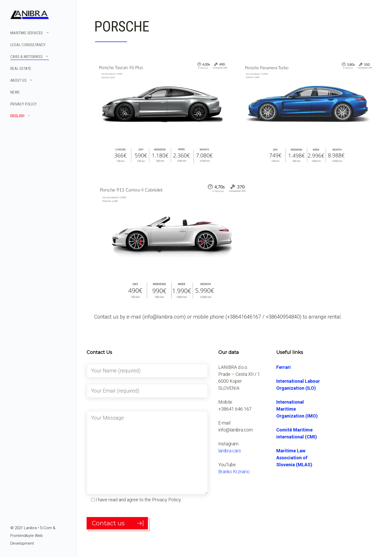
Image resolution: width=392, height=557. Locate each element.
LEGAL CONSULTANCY (28, 45)
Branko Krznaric (234, 472)
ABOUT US (22, 80)
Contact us (108, 523)
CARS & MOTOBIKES (30, 56)
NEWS (15, 92)
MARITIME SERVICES (30, 33)
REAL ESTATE (21, 69)
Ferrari (283, 367)
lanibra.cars (230, 451)
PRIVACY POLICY (24, 104)
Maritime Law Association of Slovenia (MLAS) (294, 458)
